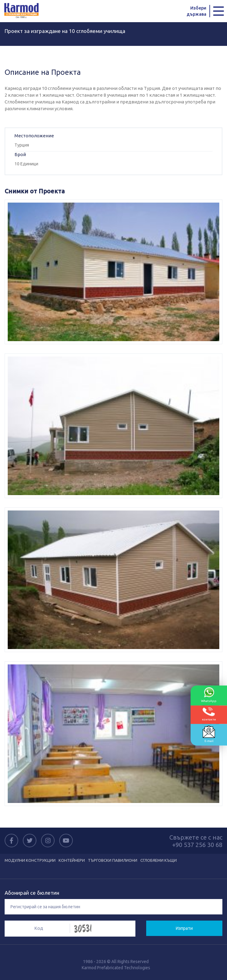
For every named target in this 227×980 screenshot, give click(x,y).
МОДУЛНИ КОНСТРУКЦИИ (30, 860)
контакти (209, 714)
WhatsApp (209, 695)
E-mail (209, 734)
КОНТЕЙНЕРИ (72, 860)
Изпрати (184, 928)
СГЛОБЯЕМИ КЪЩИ (159, 860)
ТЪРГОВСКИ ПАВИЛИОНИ (113, 860)
